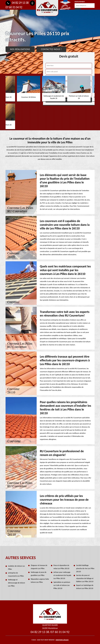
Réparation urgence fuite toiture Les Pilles (40, 581)
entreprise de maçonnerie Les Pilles (16, 574)
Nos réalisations (20, 49)
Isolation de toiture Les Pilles (17, 568)
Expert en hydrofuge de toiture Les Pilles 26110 (85, 587)
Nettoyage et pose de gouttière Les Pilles (39, 574)
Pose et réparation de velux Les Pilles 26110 (61, 567)
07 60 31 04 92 (60, 632)
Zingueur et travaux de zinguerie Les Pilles (39, 567)
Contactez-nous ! (51, 49)
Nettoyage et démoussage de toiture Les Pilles (17, 583)
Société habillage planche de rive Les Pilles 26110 (85, 568)
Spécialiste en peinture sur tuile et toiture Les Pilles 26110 (62, 585)
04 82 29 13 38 (17, 3)
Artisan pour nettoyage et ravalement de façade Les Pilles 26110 (62, 575)
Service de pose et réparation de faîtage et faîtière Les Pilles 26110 (85, 578)
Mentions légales (62, 640)
